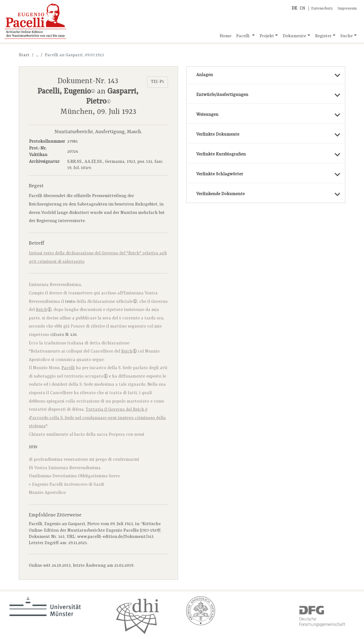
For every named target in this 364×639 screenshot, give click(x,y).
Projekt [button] (267, 36)
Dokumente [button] (294, 36)
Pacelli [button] (243, 36)
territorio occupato (86, 376)
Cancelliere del (114, 351)
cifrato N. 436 (63, 335)
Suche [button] (346, 36)
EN (302, 8)
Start (24, 55)
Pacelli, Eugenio (66, 92)
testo (70, 302)
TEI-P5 (157, 82)
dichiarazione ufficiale (112, 302)
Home (225, 36)
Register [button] (323, 36)
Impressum (347, 9)
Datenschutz (322, 9)
